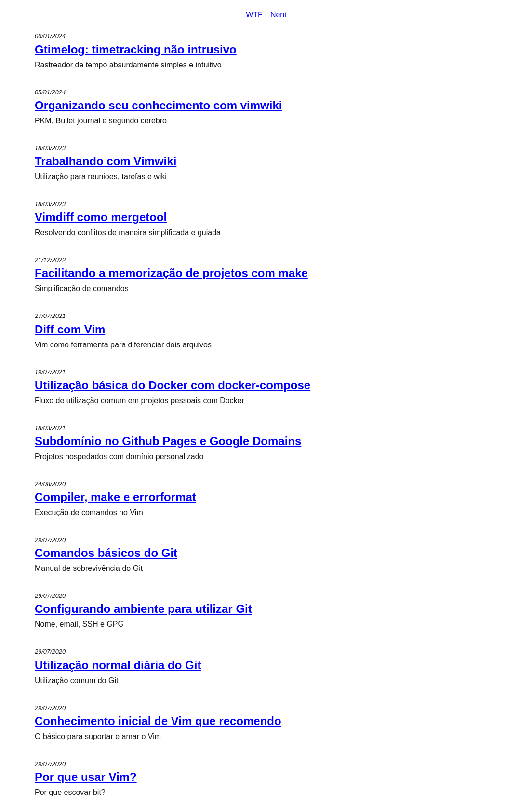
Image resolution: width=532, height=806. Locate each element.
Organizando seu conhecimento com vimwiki (158, 105)
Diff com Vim (70, 329)
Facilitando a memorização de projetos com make (171, 273)
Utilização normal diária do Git (118, 665)
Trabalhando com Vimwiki (106, 161)
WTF (254, 15)
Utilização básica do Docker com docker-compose (173, 385)
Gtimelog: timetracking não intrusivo (136, 49)
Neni (278, 15)
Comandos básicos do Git (106, 553)
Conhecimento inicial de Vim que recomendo (158, 721)
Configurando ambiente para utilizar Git (143, 609)
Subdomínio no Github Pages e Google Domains (168, 441)
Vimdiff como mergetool (101, 217)
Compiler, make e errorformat (115, 497)
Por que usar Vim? (86, 777)
